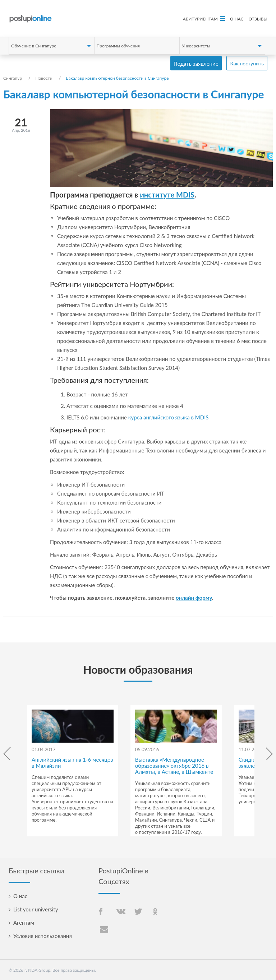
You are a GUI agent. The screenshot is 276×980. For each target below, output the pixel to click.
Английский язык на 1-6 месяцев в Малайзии (72, 763)
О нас (237, 19)
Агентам (24, 923)
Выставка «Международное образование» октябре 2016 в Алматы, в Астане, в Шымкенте (174, 766)
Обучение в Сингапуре (34, 46)
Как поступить (247, 63)
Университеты (196, 46)
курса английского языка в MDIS (169, 417)
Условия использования (43, 936)
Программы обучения (118, 46)
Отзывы (258, 19)
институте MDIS (167, 195)
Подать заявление (196, 64)
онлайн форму (194, 598)
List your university (36, 909)
